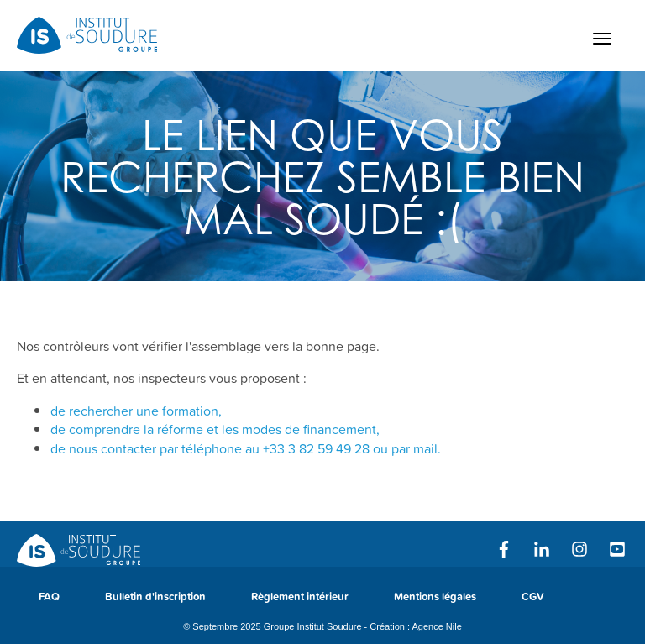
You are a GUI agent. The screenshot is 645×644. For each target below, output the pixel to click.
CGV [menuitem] (533, 597)
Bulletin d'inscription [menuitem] (155, 597)
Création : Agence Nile (415, 626)
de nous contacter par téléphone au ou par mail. (246, 448)
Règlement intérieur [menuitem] (300, 597)
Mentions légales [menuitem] (435, 597)
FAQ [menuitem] (49, 597)
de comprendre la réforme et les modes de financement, (215, 429)
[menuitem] (590, 605)
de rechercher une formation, (136, 411)
